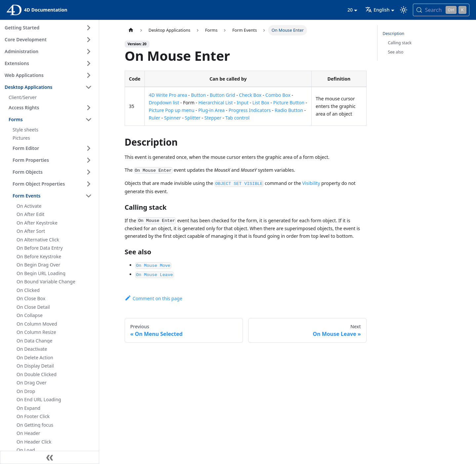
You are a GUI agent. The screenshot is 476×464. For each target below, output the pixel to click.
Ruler (155, 118)
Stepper (213, 118)
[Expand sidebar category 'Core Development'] (89, 40)
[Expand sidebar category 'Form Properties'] (89, 160)
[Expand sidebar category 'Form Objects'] (89, 172)
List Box (261, 103)
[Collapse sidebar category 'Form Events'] (89, 196)
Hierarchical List (216, 103)
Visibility (311, 183)
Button (198, 95)
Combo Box (278, 95)
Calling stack (400, 43)
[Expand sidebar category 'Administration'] (89, 52)
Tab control (238, 118)
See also (396, 52)
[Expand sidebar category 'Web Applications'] (89, 75)
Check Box (250, 95)
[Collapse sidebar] (50, 457)
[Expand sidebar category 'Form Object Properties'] (89, 184)
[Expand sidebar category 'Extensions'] (89, 63)
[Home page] (131, 30)
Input (243, 103)
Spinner (172, 118)
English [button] (377, 10)
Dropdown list (164, 103)
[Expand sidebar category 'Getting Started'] (89, 28)
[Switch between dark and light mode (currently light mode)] (404, 10)
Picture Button (289, 103)
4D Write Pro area (168, 95)
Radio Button (289, 110)
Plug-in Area (212, 110)
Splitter (193, 118)
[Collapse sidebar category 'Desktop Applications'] (89, 87)
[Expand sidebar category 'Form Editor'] (89, 148)
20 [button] (350, 10)
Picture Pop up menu (172, 110)
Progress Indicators (250, 110)
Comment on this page (153, 298)
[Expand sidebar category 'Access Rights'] (89, 108)
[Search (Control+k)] (441, 10)
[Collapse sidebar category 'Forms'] (89, 120)
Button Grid (222, 95)
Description (394, 34)
